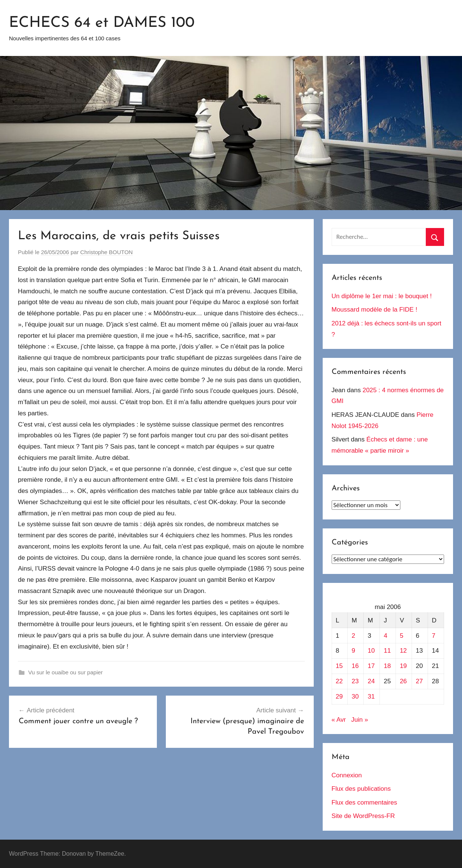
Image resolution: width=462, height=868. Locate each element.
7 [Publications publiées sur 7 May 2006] (433, 636)
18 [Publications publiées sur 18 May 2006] (387, 666)
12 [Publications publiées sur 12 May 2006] (403, 651)
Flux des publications (361, 789)
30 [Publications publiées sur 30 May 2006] (355, 697)
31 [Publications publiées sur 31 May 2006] (371, 697)
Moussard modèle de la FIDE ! (375, 310)
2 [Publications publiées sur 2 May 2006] (354, 636)
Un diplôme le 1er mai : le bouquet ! (382, 296)
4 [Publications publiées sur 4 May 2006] (385, 636)
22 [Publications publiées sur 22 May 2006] (339, 681)
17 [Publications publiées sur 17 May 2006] (371, 666)
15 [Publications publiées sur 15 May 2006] (339, 666)
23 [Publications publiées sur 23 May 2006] (355, 681)
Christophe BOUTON (107, 252)
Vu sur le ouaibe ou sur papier (66, 672)
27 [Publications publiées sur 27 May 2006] (419, 681)
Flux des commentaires (365, 803)
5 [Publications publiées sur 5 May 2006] (401, 636)
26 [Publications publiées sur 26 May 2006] (403, 681)
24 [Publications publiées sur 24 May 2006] (371, 681)
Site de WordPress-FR (363, 816)
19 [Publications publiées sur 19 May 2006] (403, 666)
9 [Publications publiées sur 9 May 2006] (354, 651)
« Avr (339, 720)
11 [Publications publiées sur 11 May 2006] (387, 651)
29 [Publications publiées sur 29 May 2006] (339, 697)
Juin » (359, 720)
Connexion (347, 775)
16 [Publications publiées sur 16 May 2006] (355, 666)
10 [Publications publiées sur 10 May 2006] (371, 651)
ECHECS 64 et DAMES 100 (102, 23)
